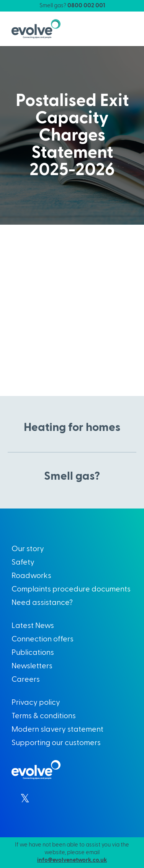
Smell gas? (72, 6)
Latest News (33, 626)
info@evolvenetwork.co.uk (72, 860)
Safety (23, 562)
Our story (28, 549)
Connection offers (43, 639)
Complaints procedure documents (71, 589)
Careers (26, 679)
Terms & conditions (44, 716)
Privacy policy (36, 702)
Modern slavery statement (57, 729)
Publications (33, 653)
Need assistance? (42, 603)
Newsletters (32, 666)
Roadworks (31, 576)
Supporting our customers (56, 743)
